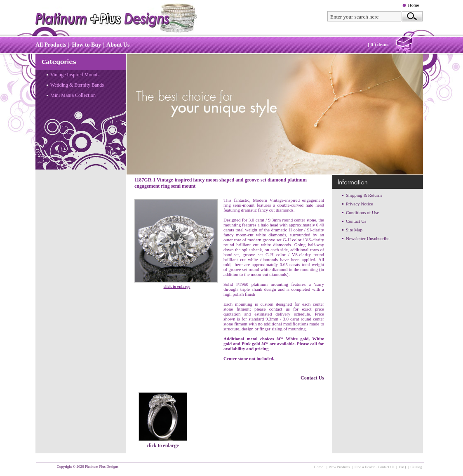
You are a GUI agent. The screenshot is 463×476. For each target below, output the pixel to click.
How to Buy (86, 45)
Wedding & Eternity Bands (77, 85)
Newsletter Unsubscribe (368, 238)
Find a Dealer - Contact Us (375, 467)
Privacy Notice (360, 204)
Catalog (416, 467)
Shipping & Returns (364, 195)
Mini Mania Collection (73, 95)
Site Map (354, 230)
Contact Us (312, 378)
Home (414, 5)
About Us (118, 45)
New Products (340, 467)
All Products (51, 45)
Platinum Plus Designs (102, 467)
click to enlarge (177, 286)
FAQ (402, 467)
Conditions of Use (362, 212)
